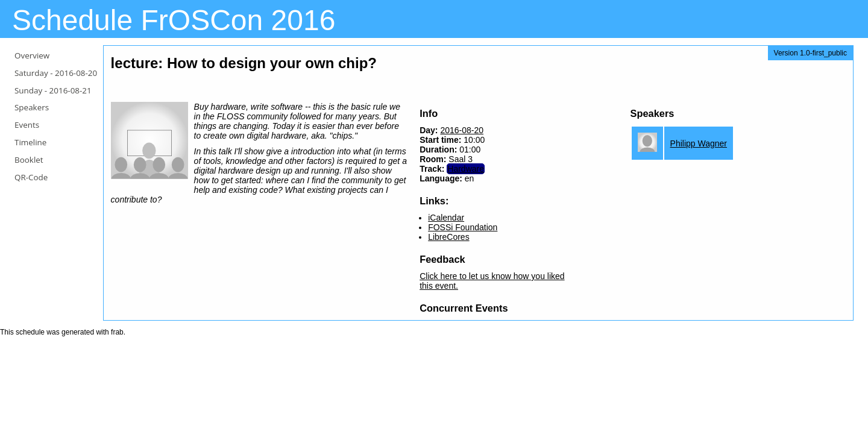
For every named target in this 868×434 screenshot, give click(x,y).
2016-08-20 (462, 130)
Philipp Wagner (699, 143)
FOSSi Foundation (463, 227)
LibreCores (448, 237)
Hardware (466, 169)
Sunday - (53, 90)
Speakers (32, 107)
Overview (32, 55)
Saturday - (56, 73)
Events (27, 125)
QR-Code (31, 177)
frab (117, 332)
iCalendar (446, 218)
